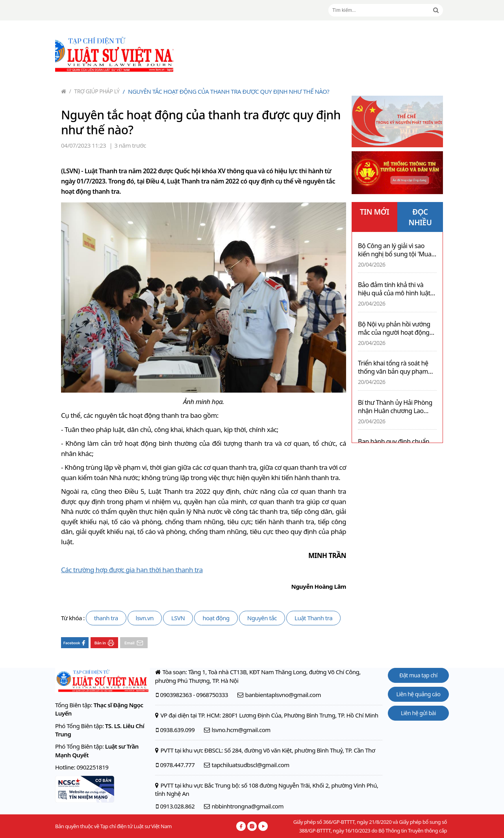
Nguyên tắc (262, 618)
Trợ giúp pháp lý (94, 91)
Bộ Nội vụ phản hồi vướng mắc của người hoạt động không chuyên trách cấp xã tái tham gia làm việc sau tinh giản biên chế (395, 328)
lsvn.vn (145, 618)
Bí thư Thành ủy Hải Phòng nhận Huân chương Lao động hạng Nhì (395, 407)
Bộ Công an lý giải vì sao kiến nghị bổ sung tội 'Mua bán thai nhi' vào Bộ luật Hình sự (395, 250)
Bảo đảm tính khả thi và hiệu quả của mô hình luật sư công (394, 289)
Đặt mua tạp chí (418, 675)
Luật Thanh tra (313, 618)
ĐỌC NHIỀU (420, 217)
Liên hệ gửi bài (418, 713)
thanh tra (106, 618)
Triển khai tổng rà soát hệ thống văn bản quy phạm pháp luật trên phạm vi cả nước (393, 367)
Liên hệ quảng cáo (419, 694)
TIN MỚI (375, 212)
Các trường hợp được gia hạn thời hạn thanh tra (132, 570)
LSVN (178, 618)
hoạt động (216, 618)
